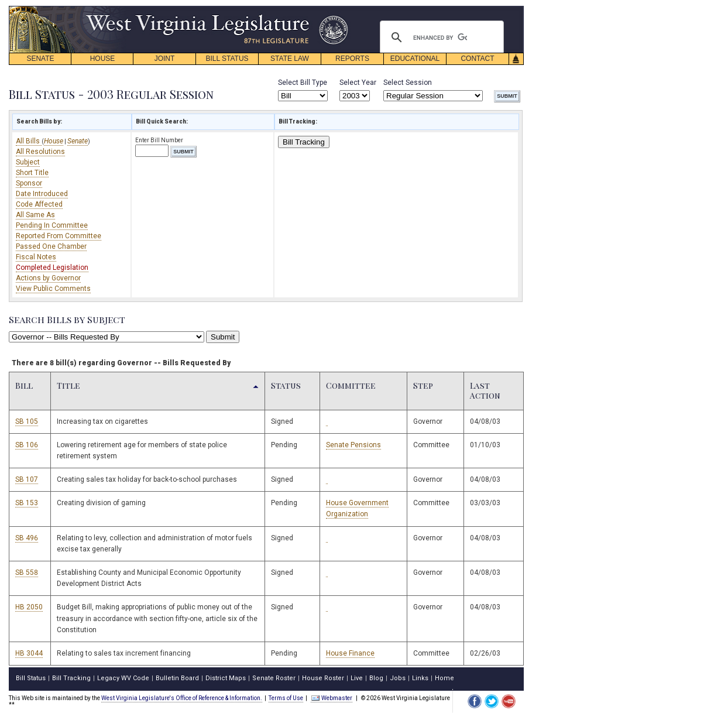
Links (420, 678)
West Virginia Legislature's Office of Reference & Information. (182, 698)
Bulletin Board (177, 678)
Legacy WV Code (123, 678)
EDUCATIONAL (415, 59)
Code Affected (39, 204)
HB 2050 (29, 607)
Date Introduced (42, 194)
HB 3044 (29, 653)
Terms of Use (286, 698)
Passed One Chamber (51, 246)
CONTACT (477, 59)
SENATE (40, 59)
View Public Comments (53, 289)
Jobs (398, 678)
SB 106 (27, 445)
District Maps (226, 678)
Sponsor (29, 183)
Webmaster (332, 698)
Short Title (32, 173)
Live (357, 678)
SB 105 (27, 421)
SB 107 (27, 479)
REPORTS (352, 59)
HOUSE (103, 59)
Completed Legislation (52, 268)
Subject (28, 162)
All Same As (35, 215)
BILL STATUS (227, 59)
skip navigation (339, 9)
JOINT (165, 59)
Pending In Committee (52, 225)
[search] (440, 37)
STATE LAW (290, 59)
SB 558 (27, 572)
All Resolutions (40, 152)
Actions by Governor (48, 278)
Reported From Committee (59, 236)
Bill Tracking (304, 142)
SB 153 (27, 503)
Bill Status (31, 678)
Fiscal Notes (36, 257)
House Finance (350, 653)
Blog (376, 678)
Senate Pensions (353, 445)
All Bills (29, 141)
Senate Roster (274, 678)
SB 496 (27, 538)
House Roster (323, 678)
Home (444, 678)
